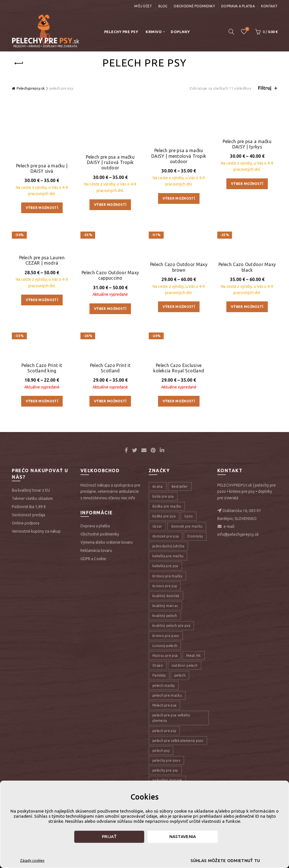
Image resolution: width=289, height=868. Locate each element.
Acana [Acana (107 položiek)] (158, 531)
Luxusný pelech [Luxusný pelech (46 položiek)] (165, 691)
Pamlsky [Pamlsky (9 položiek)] (159, 720)
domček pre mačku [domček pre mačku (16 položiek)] (187, 571)
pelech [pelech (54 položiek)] (180, 720)
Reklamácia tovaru (96, 595)
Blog (163, 6)
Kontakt (269, 6)
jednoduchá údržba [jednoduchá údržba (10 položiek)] (168, 591)
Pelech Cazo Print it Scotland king (42, 413)
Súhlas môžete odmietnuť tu (225, 861)
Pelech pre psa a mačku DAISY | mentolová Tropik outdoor (179, 149)
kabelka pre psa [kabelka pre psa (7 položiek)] (165, 611)
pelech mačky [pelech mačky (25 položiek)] (164, 730)
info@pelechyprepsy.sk (238, 579)
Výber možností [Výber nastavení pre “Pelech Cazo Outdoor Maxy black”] (247, 322)
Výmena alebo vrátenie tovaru (107, 587)
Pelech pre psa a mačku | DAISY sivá (42, 140)
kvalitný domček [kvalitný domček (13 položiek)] (166, 641)
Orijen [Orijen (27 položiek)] (158, 710)
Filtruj (265, 88)
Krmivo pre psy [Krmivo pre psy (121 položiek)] (165, 631)
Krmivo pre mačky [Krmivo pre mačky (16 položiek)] (167, 621)
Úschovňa (247, 29)
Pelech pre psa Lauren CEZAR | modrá (42, 250)
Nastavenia (183, 836)
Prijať (109, 836)
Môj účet (143, 6)
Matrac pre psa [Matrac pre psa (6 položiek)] (165, 700)
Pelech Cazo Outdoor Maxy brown (179, 282)
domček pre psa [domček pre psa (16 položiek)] (166, 581)
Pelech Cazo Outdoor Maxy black (247, 282)
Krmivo (154, 32)
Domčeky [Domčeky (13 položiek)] (195, 581)
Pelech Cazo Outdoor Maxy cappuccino (110, 257)
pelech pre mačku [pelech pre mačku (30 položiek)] (167, 740)
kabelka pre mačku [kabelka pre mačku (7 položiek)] (168, 601)
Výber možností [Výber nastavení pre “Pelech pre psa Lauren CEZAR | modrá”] (42, 290)
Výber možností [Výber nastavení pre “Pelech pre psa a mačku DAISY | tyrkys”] (247, 179)
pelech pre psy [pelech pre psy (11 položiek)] (164, 775)
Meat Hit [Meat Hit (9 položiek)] (193, 700)
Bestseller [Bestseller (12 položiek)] (180, 531)
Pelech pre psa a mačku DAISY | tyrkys (247, 140)
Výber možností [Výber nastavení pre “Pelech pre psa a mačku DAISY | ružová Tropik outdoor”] (110, 185)
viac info (128, 543)
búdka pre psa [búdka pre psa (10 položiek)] (164, 561)
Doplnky (180, 32)
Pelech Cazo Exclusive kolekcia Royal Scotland (179, 413)
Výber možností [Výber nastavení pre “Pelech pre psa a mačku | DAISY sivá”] (42, 179)
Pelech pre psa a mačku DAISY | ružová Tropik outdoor (110, 142)
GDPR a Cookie (93, 604)
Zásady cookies (32, 861)
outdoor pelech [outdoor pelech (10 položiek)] (185, 710)
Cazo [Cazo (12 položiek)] (189, 561)
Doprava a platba (238, 6)
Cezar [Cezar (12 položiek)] (157, 571)
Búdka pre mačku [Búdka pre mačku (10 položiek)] (167, 551)
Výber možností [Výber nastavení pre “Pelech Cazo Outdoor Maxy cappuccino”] (110, 290)
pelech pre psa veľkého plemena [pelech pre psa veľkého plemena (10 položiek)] (171, 763)
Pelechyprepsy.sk (31, 88)
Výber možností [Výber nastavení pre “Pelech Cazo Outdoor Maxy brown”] (179, 322)
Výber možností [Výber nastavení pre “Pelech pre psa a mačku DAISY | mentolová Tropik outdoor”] (179, 191)
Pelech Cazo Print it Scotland (110, 406)
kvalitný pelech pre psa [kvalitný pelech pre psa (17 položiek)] (171, 671)
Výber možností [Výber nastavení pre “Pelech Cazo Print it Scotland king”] (42, 446)
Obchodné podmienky (194, 6)
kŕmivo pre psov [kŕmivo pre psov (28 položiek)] (166, 680)
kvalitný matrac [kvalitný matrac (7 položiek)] (165, 651)
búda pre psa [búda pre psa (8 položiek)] (163, 541)
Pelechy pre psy (121, 32)
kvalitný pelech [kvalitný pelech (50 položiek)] (165, 661)
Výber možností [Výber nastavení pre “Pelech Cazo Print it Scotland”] (110, 440)
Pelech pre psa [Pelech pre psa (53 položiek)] (164, 750)
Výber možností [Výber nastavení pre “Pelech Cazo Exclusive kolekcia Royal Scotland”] (179, 446)
